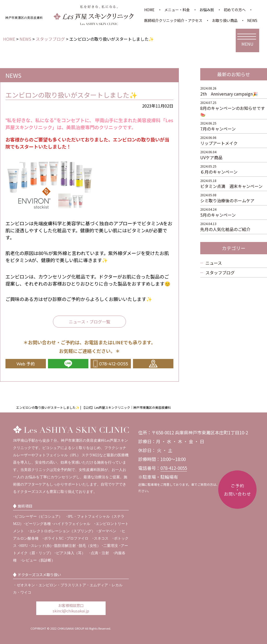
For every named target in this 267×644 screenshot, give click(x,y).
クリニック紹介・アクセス (181, 20)
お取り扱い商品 (225, 20)
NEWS (252, 20)
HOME (149, 10)
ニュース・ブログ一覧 (90, 322)
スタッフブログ (220, 273)
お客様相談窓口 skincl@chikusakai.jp (71, 608)
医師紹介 (151, 20)
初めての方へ (235, 10)
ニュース (214, 263)
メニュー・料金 (177, 10)
